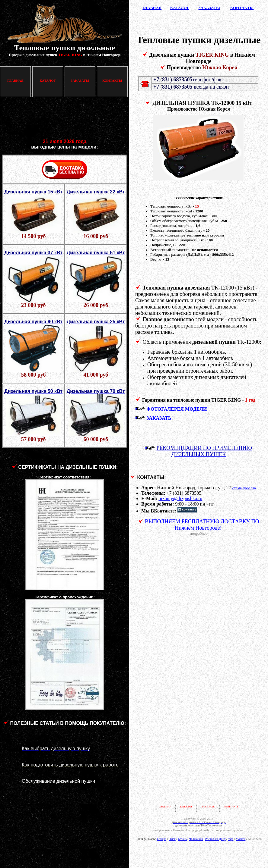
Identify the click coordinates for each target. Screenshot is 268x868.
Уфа (231, 839)
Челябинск (196, 839)
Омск (172, 839)
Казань (182, 839)
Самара (162, 839)
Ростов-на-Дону (215, 839)
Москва (241, 839)
